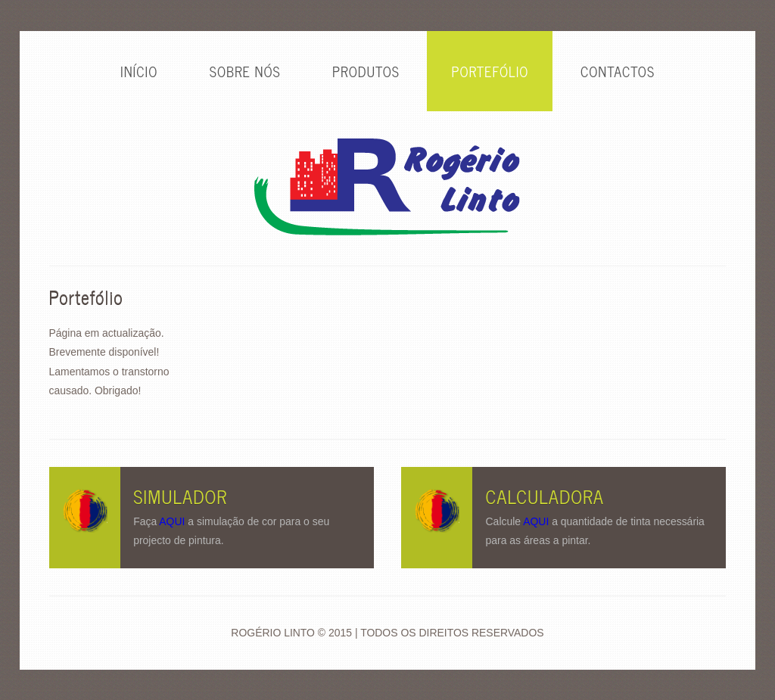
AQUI (172, 521)
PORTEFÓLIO (490, 71)
